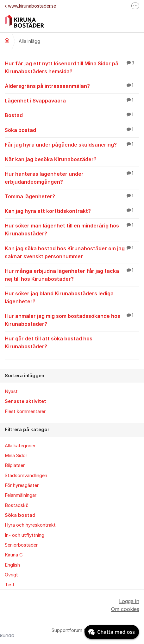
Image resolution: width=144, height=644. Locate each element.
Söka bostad (72, 130)
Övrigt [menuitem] (11, 575)
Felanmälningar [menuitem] (21, 495)
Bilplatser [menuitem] (15, 465)
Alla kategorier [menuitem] (20, 446)
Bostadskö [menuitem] (17, 505)
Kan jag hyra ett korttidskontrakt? (72, 211)
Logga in (129, 601)
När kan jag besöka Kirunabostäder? (72, 159)
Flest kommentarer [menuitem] (25, 411)
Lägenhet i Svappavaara (72, 100)
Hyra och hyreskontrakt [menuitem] (30, 525)
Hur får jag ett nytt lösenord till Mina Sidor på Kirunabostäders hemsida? (72, 67)
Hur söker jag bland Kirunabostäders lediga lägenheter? (72, 297)
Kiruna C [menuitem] (14, 555)
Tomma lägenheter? (72, 196)
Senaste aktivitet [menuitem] (25, 401)
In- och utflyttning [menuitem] (25, 535)
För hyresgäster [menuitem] (22, 485)
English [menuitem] (12, 565)
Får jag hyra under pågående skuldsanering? (72, 144)
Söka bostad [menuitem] (20, 515)
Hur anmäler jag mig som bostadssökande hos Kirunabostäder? (72, 320)
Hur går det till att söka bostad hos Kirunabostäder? (72, 342)
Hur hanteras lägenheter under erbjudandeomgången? (72, 177)
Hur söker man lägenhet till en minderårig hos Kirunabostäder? (72, 229)
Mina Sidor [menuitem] (16, 456)
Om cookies (125, 609)
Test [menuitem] (10, 585)
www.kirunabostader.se (30, 6)
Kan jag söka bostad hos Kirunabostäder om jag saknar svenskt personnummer (72, 252)
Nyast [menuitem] (11, 391)
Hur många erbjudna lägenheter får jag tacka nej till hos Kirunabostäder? (72, 275)
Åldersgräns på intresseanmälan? (72, 86)
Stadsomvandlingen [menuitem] (26, 476)
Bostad (72, 115)
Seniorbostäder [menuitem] (21, 545)
